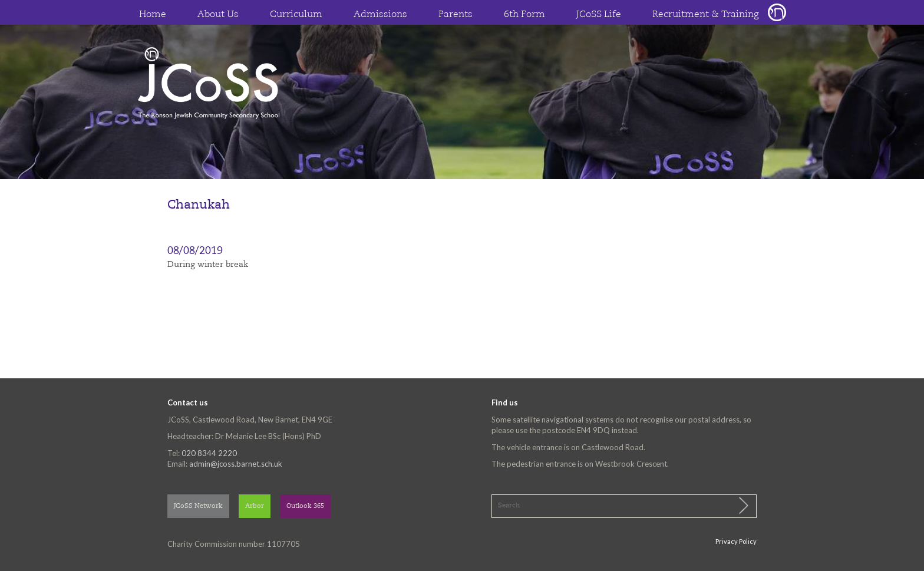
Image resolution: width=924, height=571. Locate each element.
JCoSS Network (198, 506)
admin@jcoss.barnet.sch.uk (236, 464)
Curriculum (296, 15)
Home (153, 15)
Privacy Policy (736, 541)
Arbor (255, 506)
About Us (218, 15)
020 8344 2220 (209, 453)
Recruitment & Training (706, 15)
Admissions (380, 15)
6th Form (524, 15)
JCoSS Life (599, 15)
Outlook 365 (305, 506)
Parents (456, 15)
